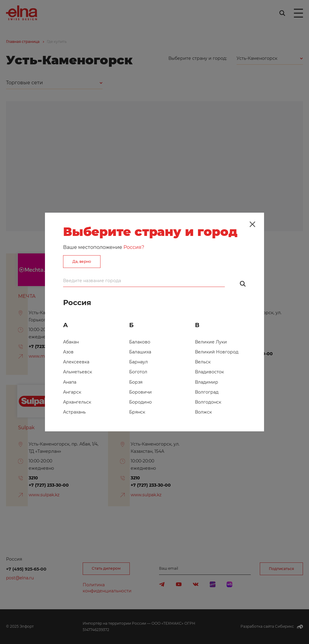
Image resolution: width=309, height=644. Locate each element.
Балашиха (140, 352)
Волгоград (207, 392)
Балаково (140, 342)
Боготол (138, 372)
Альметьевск (78, 372)
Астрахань (74, 412)
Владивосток (209, 372)
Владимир (207, 382)
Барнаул (139, 362)
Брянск (137, 412)
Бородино (140, 402)
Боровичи (140, 392)
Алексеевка (76, 362)
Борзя (136, 382)
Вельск (203, 362)
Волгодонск (208, 402)
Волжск (203, 412)
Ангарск (72, 392)
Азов (68, 352)
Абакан (71, 342)
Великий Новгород (217, 352)
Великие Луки (211, 342)
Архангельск (77, 402)
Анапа (70, 382)
